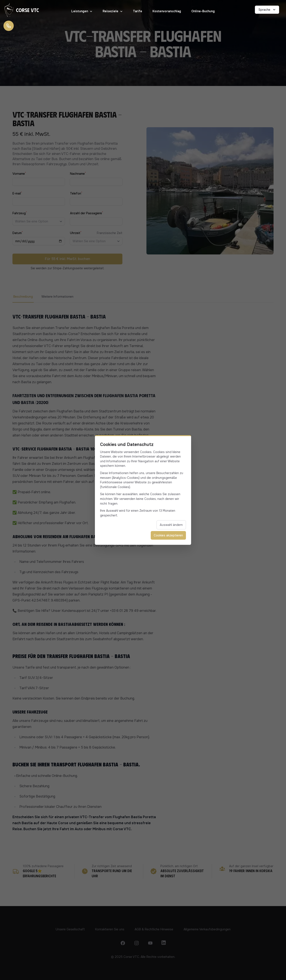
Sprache (267, 10)
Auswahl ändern (171, 525)
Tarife (138, 11)
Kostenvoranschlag (167, 11)
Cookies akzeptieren (168, 535)
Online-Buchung (203, 11)
